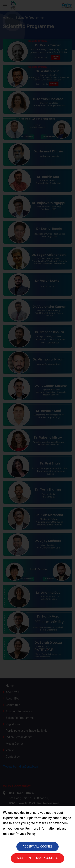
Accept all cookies (37, 847)
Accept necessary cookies (38, 858)
